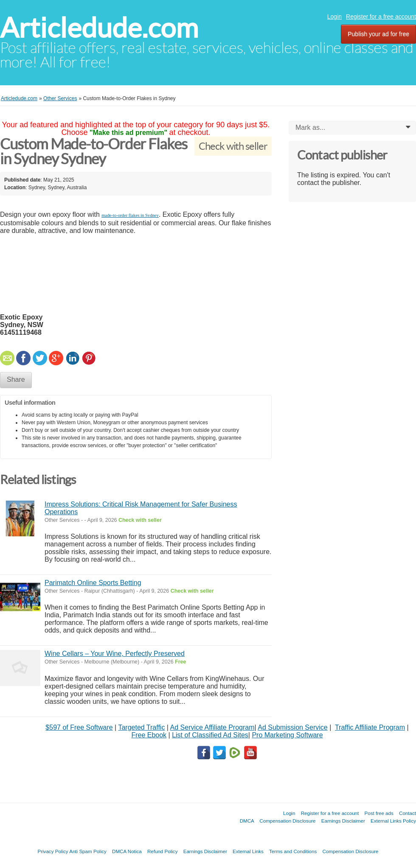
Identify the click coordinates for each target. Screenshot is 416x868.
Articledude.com (99, 28)
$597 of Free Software (79, 727)
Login (334, 17)
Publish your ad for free (378, 34)
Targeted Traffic (141, 727)
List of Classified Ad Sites (210, 735)
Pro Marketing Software (287, 735)
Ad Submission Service (293, 727)
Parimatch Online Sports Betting (93, 583)
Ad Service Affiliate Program (212, 727)
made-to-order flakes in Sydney (130, 215)
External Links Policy (393, 821)
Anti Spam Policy (88, 851)
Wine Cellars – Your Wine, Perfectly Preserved (115, 654)
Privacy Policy (53, 851)
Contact (408, 813)
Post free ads (379, 813)
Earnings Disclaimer (343, 821)
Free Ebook (149, 735)
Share (16, 379)
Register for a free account (381, 17)
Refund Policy (163, 851)
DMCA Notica (127, 851)
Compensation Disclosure (287, 821)
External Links (248, 851)
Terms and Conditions (293, 851)
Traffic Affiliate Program (370, 727)
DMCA (247, 821)
